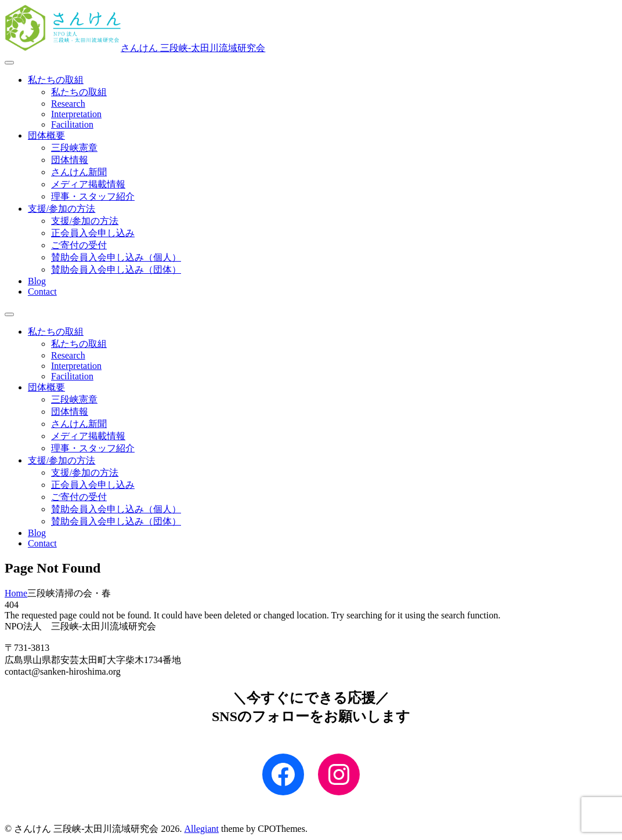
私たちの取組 (56, 80)
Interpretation (76, 114)
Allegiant (201, 829)
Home (16, 593)
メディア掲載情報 (88, 184)
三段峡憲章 (74, 148)
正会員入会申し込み (93, 233)
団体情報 (70, 160)
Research (68, 104)
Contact (42, 292)
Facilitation (72, 124)
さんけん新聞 (79, 172)
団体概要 (46, 135)
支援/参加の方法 (62, 209)
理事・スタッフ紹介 (93, 196)
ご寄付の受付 (79, 245)
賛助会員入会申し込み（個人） (116, 257)
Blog (37, 281)
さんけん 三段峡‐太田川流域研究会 (193, 48)
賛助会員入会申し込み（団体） (116, 269)
